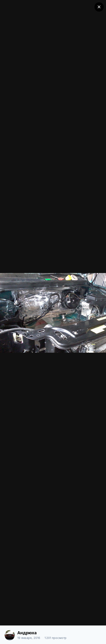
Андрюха (27, 633)
